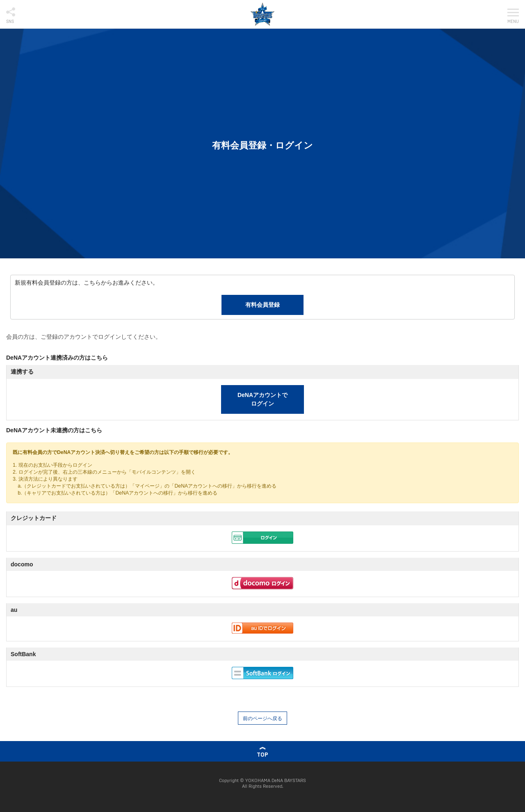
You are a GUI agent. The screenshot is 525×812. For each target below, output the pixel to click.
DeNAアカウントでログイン (262, 399)
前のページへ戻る (262, 718)
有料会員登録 (262, 305)
